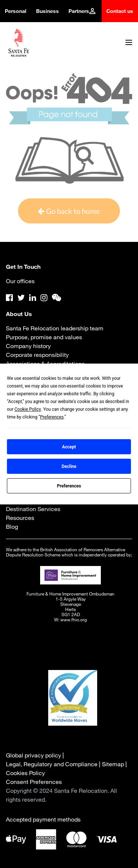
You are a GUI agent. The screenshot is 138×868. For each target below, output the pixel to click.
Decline (69, 466)
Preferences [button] (52, 417)
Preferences (69, 486)
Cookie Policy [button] (28, 409)
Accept (69, 447)
